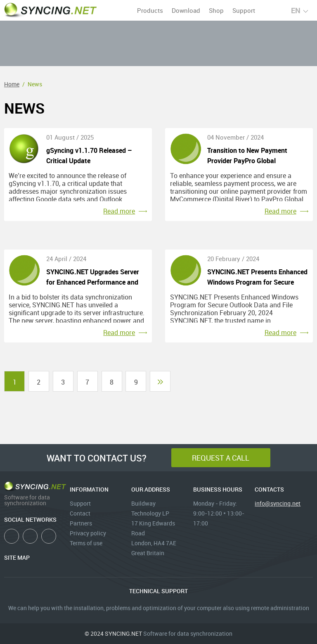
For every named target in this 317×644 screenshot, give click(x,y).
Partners (81, 523)
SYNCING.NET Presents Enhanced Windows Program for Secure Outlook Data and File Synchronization (257, 277)
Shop (216, 10)
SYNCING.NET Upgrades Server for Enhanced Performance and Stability (93, 277)
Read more (119, 211)
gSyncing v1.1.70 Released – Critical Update (89, 156)
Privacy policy (88, 533)
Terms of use (86, 543)
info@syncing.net (278, 503)
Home (12, 84)
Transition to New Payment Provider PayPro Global (247, 156)
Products (150, 10)
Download (186, 10)
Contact (80, 513)
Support (244, 10)
